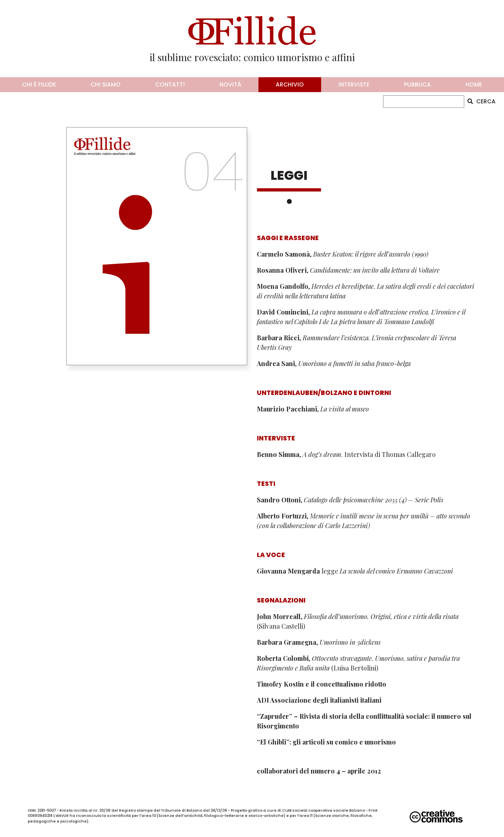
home (474, 84)
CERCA (481, 101)
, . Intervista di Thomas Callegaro (346, 454)
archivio (290, 84)
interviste (354, 84)
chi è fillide (39, 84)
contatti (170, 84)
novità (230, 84)
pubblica (417, 84)
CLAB (287, 810)
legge (355, 571)
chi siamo (106, 84)
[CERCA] (424, 102)
